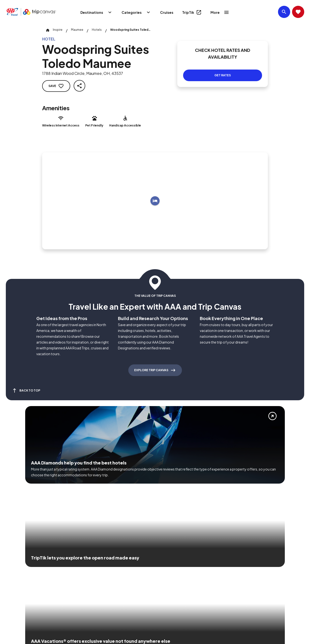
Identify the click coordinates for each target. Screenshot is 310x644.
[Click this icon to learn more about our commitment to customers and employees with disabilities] (13, 569)
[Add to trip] (155, 201)
